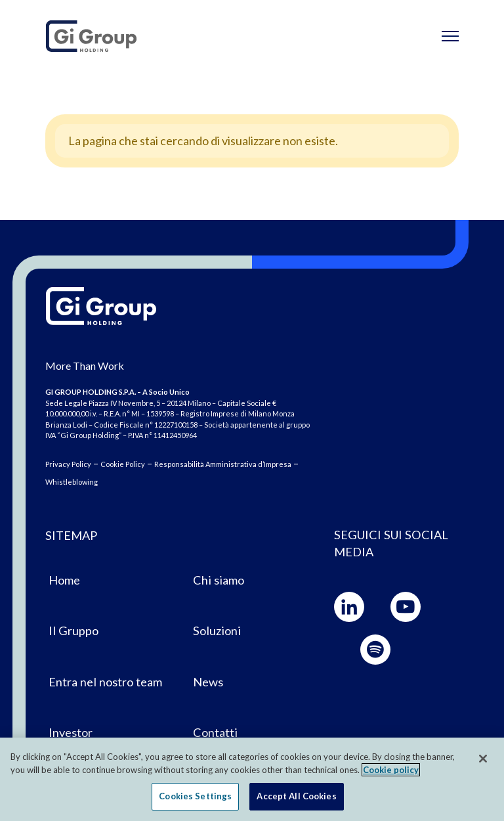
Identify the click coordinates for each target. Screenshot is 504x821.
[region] (252, 779)
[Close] (483, 759)
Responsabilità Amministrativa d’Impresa (223, 464)
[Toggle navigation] (450, 36)
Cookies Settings (195, 796)
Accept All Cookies (296, 796)
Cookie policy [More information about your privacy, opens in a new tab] (391, 770)
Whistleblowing (72, 482)
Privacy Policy (68, 464)
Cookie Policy (123, 464)
